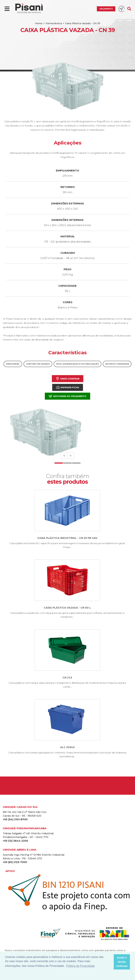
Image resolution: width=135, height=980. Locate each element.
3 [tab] (76, 463)
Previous (64, 456)
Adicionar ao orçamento (67, 396)
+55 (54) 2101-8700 (15, 819)
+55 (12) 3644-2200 (15, 841)
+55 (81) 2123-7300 (15, 862)
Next (71, 456)
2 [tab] (67, 463)
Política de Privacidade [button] (80, 966)
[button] (110, 962)
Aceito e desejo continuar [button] (122, 962)
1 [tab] (59, 463)
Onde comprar (68, 379)
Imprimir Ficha (68, 387)
